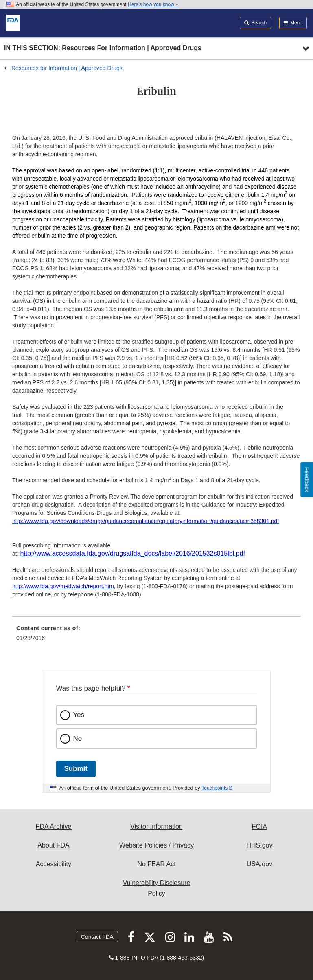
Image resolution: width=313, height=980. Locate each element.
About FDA (53, 845)
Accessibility (54, 864)
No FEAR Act (156, 864)
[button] (132, 553)
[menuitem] (156, 636)
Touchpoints (215, 788)
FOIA (259, 827)
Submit (76, 769)
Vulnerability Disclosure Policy (157, 888)
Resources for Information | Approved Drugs (67, 68)
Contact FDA (97, 937)
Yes (79, 715)
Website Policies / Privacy (156, 845)
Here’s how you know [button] (153, 4)
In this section (103, 48)
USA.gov (259, 864)
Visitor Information (156, 827)
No (78, 738)
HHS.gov (259, 845)
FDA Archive (53, 827)
